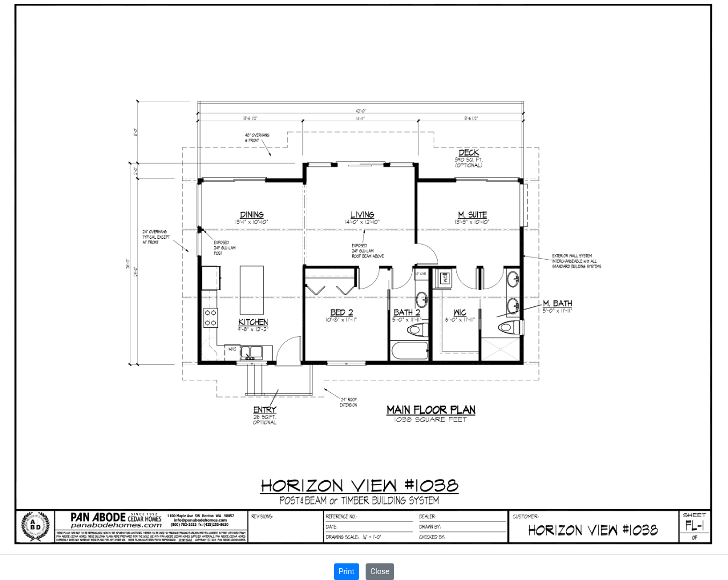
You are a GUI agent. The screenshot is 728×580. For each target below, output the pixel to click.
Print (347, 571)
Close (380, 571)
